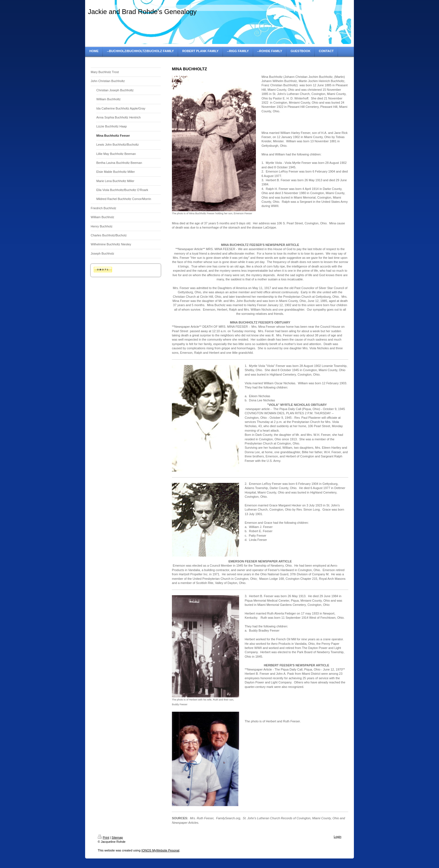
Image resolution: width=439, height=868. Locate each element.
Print (103, 837)
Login (338, 837)
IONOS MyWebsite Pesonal (160, 850)
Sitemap (117, 837)
